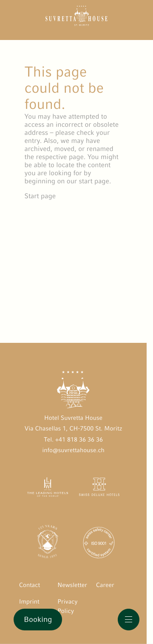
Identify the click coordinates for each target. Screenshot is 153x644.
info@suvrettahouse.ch (73, 450)
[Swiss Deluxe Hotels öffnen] (99, 489)
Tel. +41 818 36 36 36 (73, 440)
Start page (40, 196)
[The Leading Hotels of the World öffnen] (48, 489)
